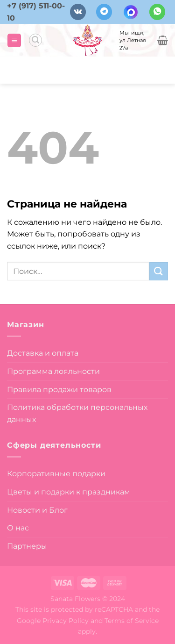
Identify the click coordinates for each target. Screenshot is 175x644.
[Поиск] (35, 40)
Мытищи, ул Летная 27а (133, 40)
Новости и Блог (37, 510)
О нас (18, 528)
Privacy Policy (66, 621)
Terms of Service (132, 621)
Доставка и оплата (43, 353)
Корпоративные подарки (56, 474)
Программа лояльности (53, 371)
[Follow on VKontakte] (78, 12)
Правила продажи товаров (59, 390)
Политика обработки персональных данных (77, 413)
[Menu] (14, 40)
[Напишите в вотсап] (157, 12)
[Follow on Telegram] (104, 12)
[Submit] (159, 271)
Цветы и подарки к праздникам (69, 492)
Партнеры (27, 546)
